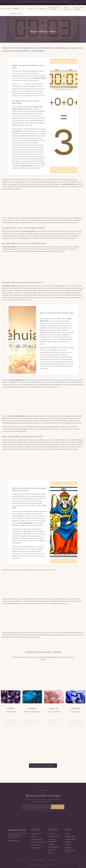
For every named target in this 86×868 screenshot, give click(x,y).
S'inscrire (58, 807)
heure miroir (21, 84)
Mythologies (68, 842)
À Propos (65, 860)
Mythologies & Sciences (79, 8)
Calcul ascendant (36, 848)
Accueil (6, 14)
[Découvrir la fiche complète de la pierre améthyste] (11, 697)
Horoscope (32, 8)
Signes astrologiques (37, 839)
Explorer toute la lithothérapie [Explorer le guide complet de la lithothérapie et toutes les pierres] (42, 766)
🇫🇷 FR (71, 4)
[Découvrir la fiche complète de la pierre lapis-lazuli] (75, 697)
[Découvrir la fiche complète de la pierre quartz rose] (54, 697)
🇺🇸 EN (77, 4)
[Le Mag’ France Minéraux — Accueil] (9, 8)
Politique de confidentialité (38, 860)
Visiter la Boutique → (14, 841)
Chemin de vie (52, 834)
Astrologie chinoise (36, 845)
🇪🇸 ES (82, 4)
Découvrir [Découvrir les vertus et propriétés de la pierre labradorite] (31, 722)
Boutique (22, 8)
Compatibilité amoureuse (38, 842)
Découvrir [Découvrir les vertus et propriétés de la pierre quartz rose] (53, 722)
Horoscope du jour (36, 834)
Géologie (67, 845)
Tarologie (50, 853)
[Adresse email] (36, 807)
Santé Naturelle (68, 8)
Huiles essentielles (70, 836)
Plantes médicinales (70, 839)
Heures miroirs (52, 850)
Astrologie (42, 8)
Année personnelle (53, 836)
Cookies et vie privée (54, 860)
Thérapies (67, 834)
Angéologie (51, 844)
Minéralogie (68, 848)
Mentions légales (23, 860)
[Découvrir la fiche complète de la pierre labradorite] (32, 697)
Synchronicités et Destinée (54, 8)
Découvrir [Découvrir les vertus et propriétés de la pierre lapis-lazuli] (75, 722)
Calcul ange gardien (53, 847)
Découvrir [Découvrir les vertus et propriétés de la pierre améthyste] (10, 722)
